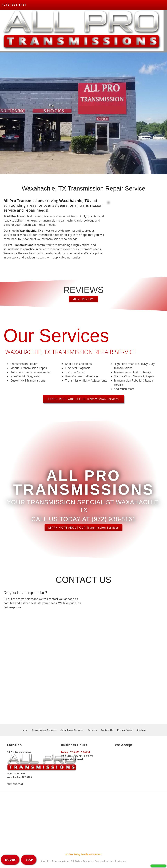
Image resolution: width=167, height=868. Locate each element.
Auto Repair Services (72, 730)
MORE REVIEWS (84, 299)
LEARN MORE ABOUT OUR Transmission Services (84, 399)
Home (24, 730)
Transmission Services (44, 730)
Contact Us (107, 730)
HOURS (10, 860)
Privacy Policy (125, 730)
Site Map (141, 730)
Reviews (92, 730)
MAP (29, 860)
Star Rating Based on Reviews (84, 854)
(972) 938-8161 (15, 5)
